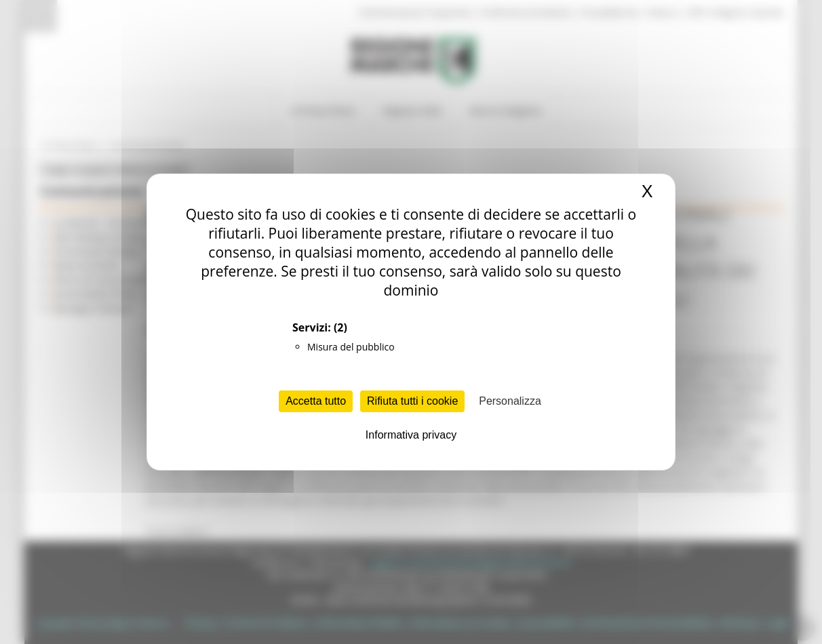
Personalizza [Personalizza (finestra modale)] (510, 401)
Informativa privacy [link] (411, 435)
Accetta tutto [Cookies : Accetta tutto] (316, 401)
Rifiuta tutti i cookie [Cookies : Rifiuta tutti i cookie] (412, 401)
